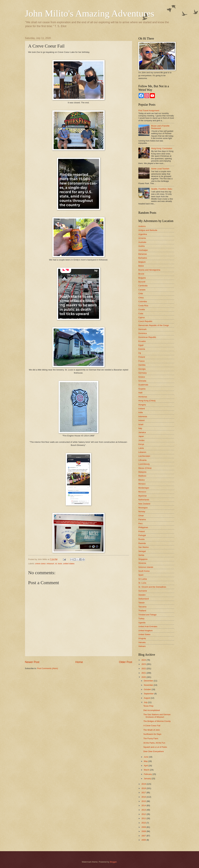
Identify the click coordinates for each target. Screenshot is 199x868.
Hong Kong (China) (147, 401)
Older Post (126, 662)
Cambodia (143, 286)
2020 (144, 677)
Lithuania (142, 460)
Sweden (142, 595)
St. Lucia (142, 583)
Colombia (143, 302)
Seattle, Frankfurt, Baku (162, 189)
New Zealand (144, 504)
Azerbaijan (143, 250)
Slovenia (142, 563)
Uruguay (142, 638)
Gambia (142, 365)
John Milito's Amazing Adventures (90, 13)
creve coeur (40, 564)
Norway (142, 511)
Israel (141, 424)
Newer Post (32, 662)
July (146, 702)
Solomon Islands (146, 567)
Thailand (142, 611)
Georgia (142, 369)
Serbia (141, 555)
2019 (144, 784)
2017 (144, 793)
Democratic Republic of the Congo (154, 325)
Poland (141, 531)
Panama (142, 519)
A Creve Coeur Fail (152, 726)
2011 (144, 818)
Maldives (142, 476)
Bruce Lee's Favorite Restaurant (160, 127)
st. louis (59, 564)
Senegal (142, 551)
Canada (142, 290)
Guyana (142, 389)
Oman (141, 516)
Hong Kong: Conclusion (162, 148)
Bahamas (143, 254)
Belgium (142, 262)
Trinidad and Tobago (147, 615)
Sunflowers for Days (152, 734)
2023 (144, 664)
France (141, 361)
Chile (141, 294)
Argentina (143, 234)
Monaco (142, 484)
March (147, 770)
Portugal (142, 535)
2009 (144, 827)
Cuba (141, 314)
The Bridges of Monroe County (157, 721)
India (141, 412)
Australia (142, 242)
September (149, 694)
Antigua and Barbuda (148, 230)
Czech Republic (145, 321)
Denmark (142, 329)
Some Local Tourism (160, 169)
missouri (50, 564)
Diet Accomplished (152, 710)
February (148, 774)
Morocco (142, 492)
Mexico (142, 480)
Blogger (113, 862)
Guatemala (143, 385)
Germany (142, 373)
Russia (141, 539)
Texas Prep (148, 706)
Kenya (141, 444)
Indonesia (143, 416)
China (141, 298)
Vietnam (142, 646)
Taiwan (141, 603)
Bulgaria (142, 278)
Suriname (143, 591)
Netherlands (144, 500)
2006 (144, 840)
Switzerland (144, 599)
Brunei (141, 274)
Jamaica (142, 432)
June (146, 757)
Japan (141, 436)
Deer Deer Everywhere (154, 751)
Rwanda (142, 543)
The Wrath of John (152, 730)
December (149, 681)
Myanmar (143, 496)
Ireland (141, 420)
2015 (144, 801)
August (147, 698)
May (146, 761)
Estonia (142, 349)
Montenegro (144, 488)
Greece (142, 377)
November (149, 685)
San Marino (143, 547)
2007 (144, 836)
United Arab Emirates (148, 626)
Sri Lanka (143, 579)
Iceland (142, 409)
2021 (144, 673)
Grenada (142, 381)
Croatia (142, 309)
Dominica (143, 333)
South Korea (144, 571)
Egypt (141, 345)
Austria (141, 246)
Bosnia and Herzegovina (149, 270)
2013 (144, 810)
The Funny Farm (151, 738)
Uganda (142, 623)
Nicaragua (143, 508)
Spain (141, 575)
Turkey (141, 619)
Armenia (142, 238)
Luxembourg (144, 464)
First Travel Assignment (149, 111)
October (148, 689)
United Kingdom (146, 631)
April (146, 766)
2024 (144, 660)
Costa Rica (143, 306)
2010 (144, 823)
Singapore (143, 559)
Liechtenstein (144, 456)
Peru (140, 523)
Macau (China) (145, 468)
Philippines (143, 527)
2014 (144, 805)
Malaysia (142, 472)
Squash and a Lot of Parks (155, 747)
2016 (144, 797)
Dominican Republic (147, 337)
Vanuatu (142, 642)
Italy (140, 428)
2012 (144, 814)
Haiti (140, 393)
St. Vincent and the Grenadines (152, 587)
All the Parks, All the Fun (154, 743)
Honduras (143, 397)
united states (69, 564)
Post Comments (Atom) (48, 668)
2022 (144, 669)
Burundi (142, 282)
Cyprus (142, 317)
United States (144, 634)
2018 (144, 788)
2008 (144, 831)
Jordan (141, 440)
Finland (142, 357)
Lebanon (142, 452)
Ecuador (142, 341)
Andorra (142, 226)
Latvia (141, 448)
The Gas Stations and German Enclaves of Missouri (157, 716)
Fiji (140, 353)
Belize (141, 266)
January (148, 779)
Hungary (142, 405)
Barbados (143, 258)
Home (79, 662)
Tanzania (142, 607)
